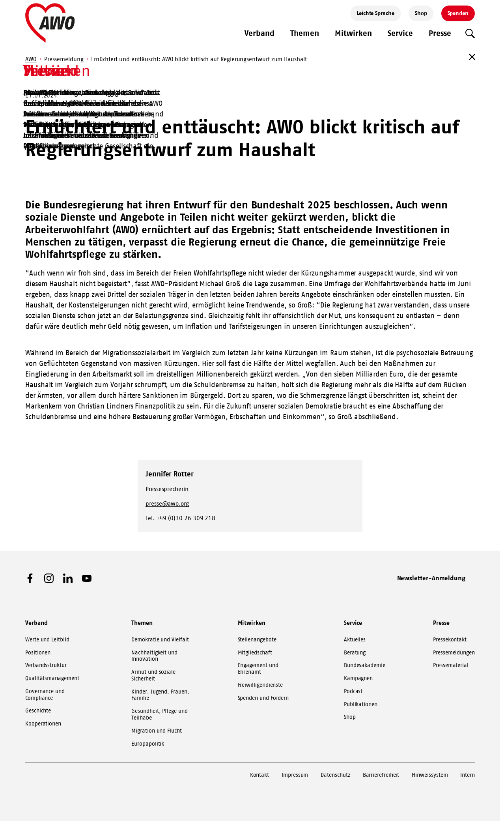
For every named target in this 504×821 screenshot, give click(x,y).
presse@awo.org (167, 503)
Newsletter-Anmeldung (431, 578)
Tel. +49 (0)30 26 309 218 (180, 518)
